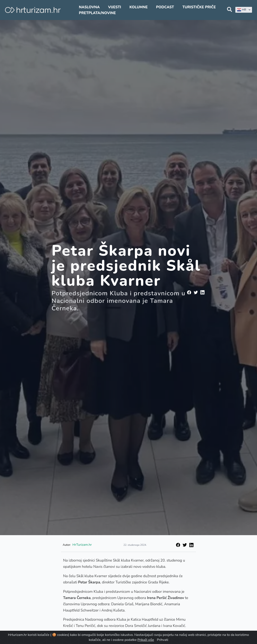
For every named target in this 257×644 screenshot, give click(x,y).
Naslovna (89, 7)
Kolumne (138, 7)
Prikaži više (146, 640)
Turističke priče (199, 7)
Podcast (165, 7)
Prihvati (162, 640)
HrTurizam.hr (82, 545)
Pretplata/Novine (97, 13)
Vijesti (115, 7)
